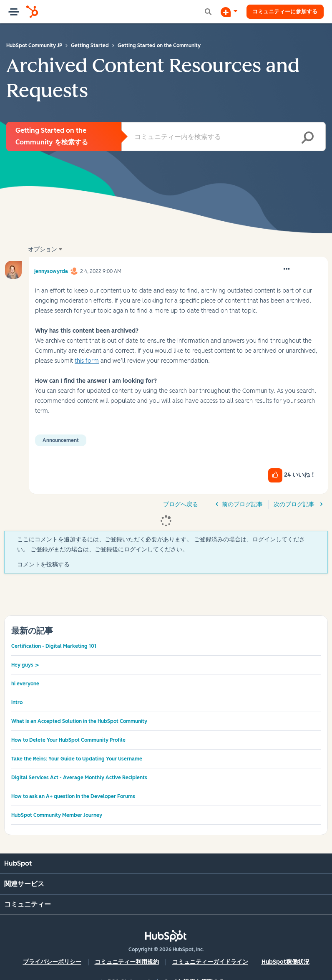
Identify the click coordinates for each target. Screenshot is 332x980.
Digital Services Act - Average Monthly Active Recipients (79, 778)
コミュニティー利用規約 (127, 962)
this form (87, 361)
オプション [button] (43, 249)
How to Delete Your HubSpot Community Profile (68, 740)
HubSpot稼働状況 (285, 962)
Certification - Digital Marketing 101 (54, 646)
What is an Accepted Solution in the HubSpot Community (79, 721)
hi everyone (25, 684)
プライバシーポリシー (52, 962)
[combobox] (224, 136)
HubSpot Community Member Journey (57, 815)
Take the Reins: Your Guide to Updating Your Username (77, 759)
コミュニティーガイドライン (210, 962)
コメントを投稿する (43, 565)
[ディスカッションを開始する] (222, 12)
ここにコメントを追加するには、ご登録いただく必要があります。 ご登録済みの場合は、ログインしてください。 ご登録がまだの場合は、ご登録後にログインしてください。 (161, 544)
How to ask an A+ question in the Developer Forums (73, 796)
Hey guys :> (25, 665)
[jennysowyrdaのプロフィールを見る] (51, 270)
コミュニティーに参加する (282, 11)
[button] (287, 269)
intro (17, 702)
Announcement (61, 440)
